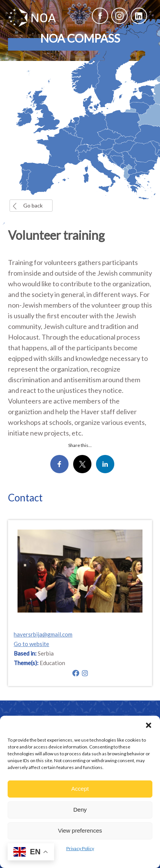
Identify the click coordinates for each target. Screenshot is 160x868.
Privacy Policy (80, 848)
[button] (149, 725)
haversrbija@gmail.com (43, 634)
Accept (80, 789)
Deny (80, 810)
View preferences (80, 831)
